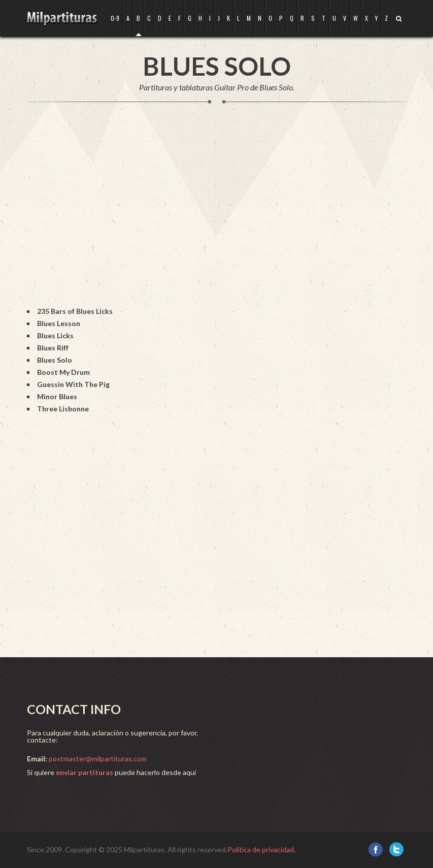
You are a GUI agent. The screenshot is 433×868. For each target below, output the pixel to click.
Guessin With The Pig (73, 384)
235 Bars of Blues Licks (75, 311)
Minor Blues (57, 396)
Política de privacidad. (261, 849)
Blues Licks (55, 335)
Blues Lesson (59, 323)
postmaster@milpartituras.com (98, 759)
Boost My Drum (63, 372)
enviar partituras (85, 772)
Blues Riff (53, 348)
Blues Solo (55, 360)
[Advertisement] (212, 215)
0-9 (115, 18)
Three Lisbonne (63, 409)
